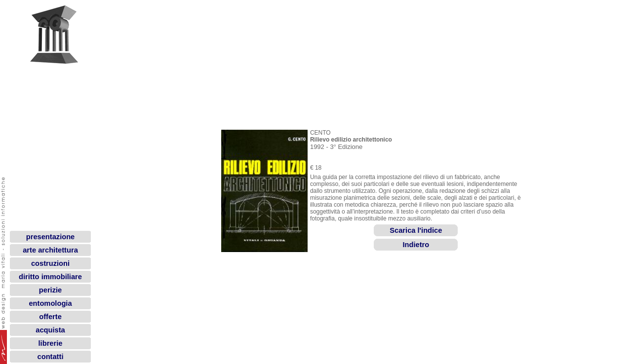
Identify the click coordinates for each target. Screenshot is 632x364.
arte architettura (50, 250)
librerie (51, 343)
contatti (51, 357)
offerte (50, 317)
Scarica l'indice (416, 226)
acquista (50, 330)
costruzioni (50, 263)
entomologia (50, 303)
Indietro (416, 240)
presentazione (51, 237)
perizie (50, 290)
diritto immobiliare (50, 277)
